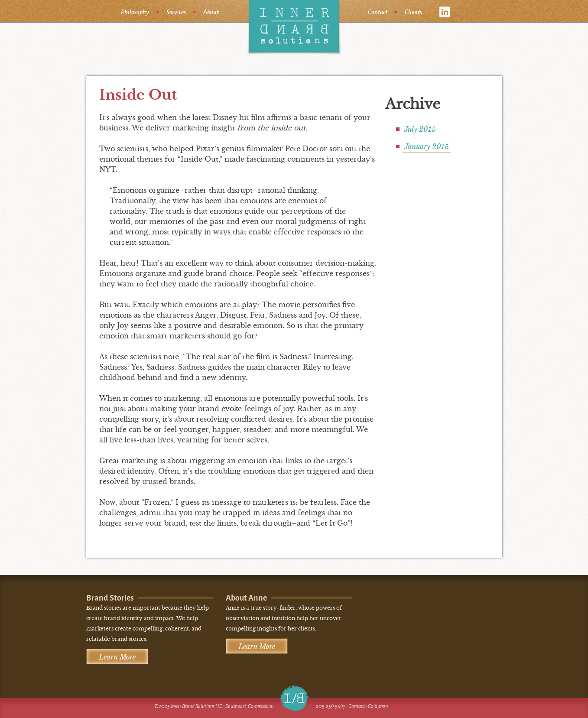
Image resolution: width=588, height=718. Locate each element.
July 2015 (420, 129)
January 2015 (427, 146)
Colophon (378, 706)
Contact (378, 12)
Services (176, 12)
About (211, 12)
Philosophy (135, 12)
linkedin (445, 12)
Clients (413, 12)
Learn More (117, 657)
